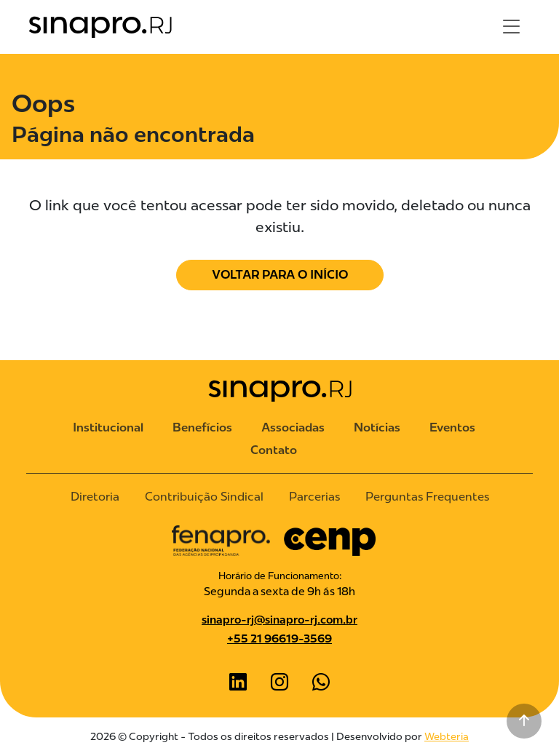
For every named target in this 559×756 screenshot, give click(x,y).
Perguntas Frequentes (427, 497)
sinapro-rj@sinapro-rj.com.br (279, 620)
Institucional (108, 427)
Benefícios (202, 427)
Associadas (293, 427)
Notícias (377, 427)
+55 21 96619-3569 (279, 639)
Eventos (452, 427)
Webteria (447, 736)
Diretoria (95, 497)
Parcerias (314, 497)
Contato (274, 450)
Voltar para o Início (280, 275)
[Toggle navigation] (512, 27)
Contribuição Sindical (204, 497)
